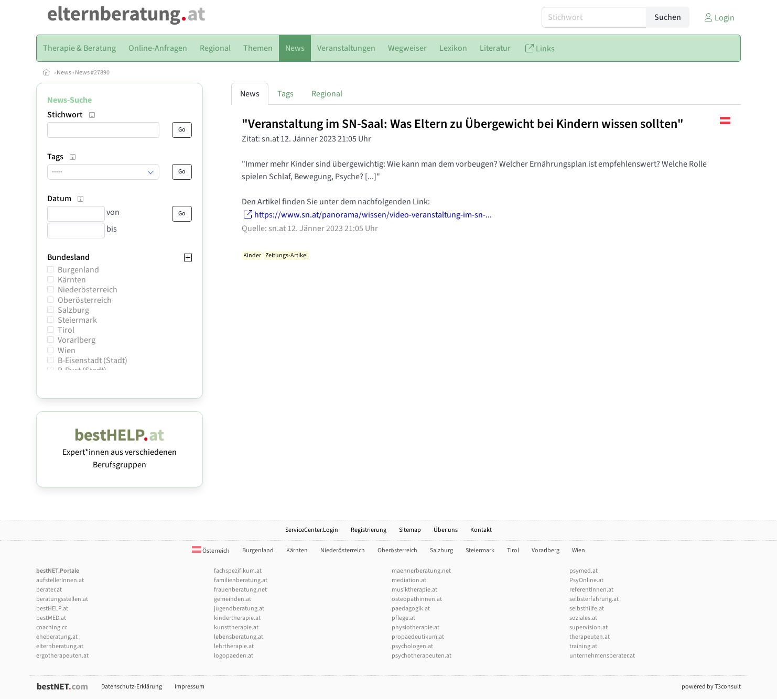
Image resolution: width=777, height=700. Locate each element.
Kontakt (481, 530)
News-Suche (69, 100)
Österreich (211, 551)
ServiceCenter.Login (312, 530)
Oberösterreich (85, 300)
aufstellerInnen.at (60, 580)
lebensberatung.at (239, 637)
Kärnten (72, 280)
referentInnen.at (591, 590)
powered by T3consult (711, 687)
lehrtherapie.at (234, 646)
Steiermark (77, 320)
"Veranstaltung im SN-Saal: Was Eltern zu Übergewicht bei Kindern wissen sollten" (463, 124)
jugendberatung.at (239, 609)
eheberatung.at (57, 637)
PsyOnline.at (586, 580)
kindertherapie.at (237, 618)
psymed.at (584, 571)
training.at (583, 646)
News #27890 (92, 73)
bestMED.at (51, 618)
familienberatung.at (241, 580)
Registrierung (369, 530)
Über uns (446, 530)
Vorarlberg (77, 340)
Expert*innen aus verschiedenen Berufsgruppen (120, 452)
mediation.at (409, 580)
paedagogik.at (411, 609)
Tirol (66, 330)
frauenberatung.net (240, 590)
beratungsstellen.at (62, 599)
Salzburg (73, 310)
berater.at (49, 590)
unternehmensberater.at (602, 656)
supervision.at (589, 627)
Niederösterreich (88, 290)
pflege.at (403, 618)
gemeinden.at (233, 599)
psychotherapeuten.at (422, 656)
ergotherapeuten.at (62, 656)
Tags (285, 94)
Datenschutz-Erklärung (132, 687)
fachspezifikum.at (238, 571)
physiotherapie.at (416, 627)
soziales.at (583, 618)
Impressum (190, 687)
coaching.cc (52, 627)
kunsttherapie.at (236, 627)
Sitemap (410, 530)
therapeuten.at (590, 637)
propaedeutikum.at (418, 637)
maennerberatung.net (421, 571)
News (64, 73)
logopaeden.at (234, 656)
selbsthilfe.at (587, 609)
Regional (327, 94)
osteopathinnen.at (417, 599)
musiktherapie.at (414, 590)
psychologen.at (412, 646)
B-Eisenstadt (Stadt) (93, 360)
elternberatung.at (60, 646)
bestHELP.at (52, 609)
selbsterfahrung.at (594, 599)
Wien (67, 351)
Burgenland (78, 270)
